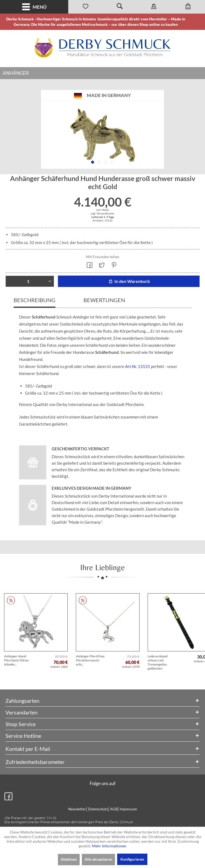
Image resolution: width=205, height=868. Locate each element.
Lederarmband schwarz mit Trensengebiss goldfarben (158, 662)
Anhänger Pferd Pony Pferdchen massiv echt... (90, 660)
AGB (114, 809)
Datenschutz (98, 809)
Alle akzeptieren (98, 859)
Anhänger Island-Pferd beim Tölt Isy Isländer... (16, 660)
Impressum (128, 809)
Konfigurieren (132, 859)
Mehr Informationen (109, 846)
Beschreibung (35, 300)
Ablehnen (69, 859)
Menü (34, 7)
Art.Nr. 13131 (138, 366)
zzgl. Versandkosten (102, 213)
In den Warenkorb (129, 281)
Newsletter (77, 809)
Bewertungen (104, 300)
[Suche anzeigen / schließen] (120, 7)
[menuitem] (34, 7)
